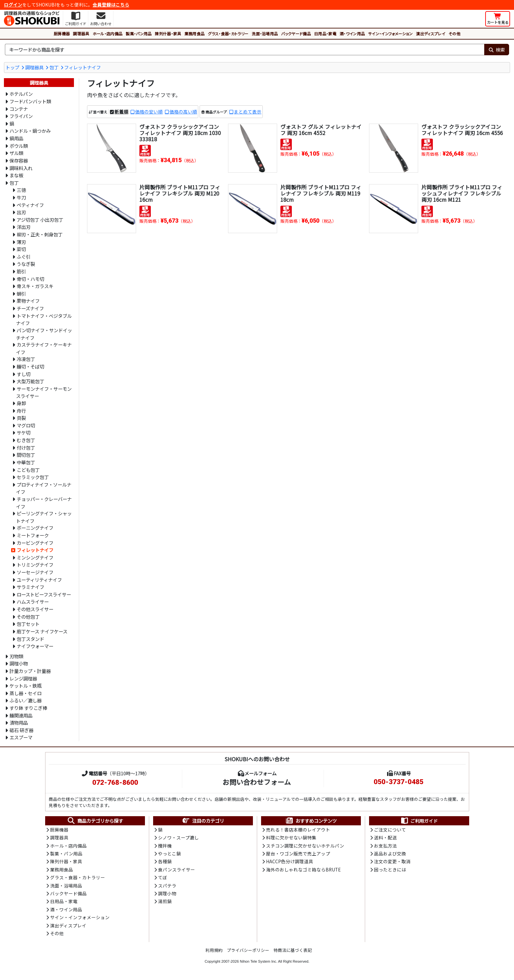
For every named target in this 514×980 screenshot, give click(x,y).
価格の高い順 (183, 112)
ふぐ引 (24, 257)
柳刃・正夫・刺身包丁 (40, 234)
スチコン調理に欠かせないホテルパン (305, 846)
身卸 (21, 403)
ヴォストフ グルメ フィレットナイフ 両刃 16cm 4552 (321, 130)
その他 (454, 34)
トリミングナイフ (35, 565)
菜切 (21, 249)
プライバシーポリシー (248, 950)
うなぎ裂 (26, 264)
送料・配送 (385, 837)
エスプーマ (21, 737)
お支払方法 (385, 846)
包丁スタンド (30, 639)
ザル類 (16, 153)
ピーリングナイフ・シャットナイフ (44, 517)
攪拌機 (165, 846)
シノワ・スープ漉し (178, 837)
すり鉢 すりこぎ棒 (28, 708)
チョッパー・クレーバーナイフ (44, 503)
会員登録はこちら (111, 5)
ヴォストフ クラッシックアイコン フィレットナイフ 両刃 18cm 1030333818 (180, 133)
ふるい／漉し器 (26, 700)
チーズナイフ (30, 308)
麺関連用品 (21, 715)
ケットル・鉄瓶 (26, 686)
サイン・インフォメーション (390, 34)
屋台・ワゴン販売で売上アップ (298, 853)
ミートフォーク (33, 535)
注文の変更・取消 (392, 861)
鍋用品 (16, 138)
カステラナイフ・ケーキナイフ (44, 348)
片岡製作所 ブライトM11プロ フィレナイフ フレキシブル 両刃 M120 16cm (180, 193)
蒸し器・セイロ (26, 693)
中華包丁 (26, 462)
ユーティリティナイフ (39, 580)
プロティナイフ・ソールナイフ (44, 488)
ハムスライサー (33, 602)
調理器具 (81, 34)
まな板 (16, 175)
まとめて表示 (248, 112)
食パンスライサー (177, 869)
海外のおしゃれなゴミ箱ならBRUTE (303, 869)
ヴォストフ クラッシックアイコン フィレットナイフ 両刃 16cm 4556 (462, 130)
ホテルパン (21, 94)
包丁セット (28, 624)
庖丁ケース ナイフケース (42, 631)
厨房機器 (62, 34)
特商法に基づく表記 (293, 950)
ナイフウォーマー (35, 646)
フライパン (21, 116)
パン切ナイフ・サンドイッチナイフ (44, 334)
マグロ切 (26, 425)
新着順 (121, 112)
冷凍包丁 (26, 359)
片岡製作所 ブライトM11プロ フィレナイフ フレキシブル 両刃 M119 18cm (321, 193)
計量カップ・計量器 (30, 671)
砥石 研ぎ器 (21, 730)
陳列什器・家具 (168, 34)
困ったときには (390, 869)
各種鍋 (165, 861)
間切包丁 (26, 455)
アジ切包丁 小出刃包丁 (40, 220)
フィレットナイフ (82, 67)
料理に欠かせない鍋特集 (291, 837)
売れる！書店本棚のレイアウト (298, 830)
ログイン (13, 5)
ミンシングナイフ (35, 557)
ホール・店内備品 (108, 34)
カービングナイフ (35, 543)
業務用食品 (195, 34)
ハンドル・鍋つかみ (30, 131)
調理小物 (19, 663)
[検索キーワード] (245, 50)
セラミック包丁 (33, 477)
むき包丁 (26, 440)
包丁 (54, 67)
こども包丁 (28, 470)
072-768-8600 (115, 782)
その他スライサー (35, 609)
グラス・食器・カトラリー (228, 34)
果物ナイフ (28, 301)
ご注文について (390, 830)
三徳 (21, 190)
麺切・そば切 (30, 366)
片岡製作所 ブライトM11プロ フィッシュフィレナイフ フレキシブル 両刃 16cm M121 (462, 193)
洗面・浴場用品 (265, 34)
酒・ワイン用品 (352, 34)
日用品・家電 (325, 34)
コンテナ (19, 109)
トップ (12, 67)
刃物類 (16, 656)
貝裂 (21, 418)
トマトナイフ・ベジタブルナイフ (44, 319)
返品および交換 (390, 853)
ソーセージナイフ (35, 572)
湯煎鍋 (165, 901)
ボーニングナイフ (35, 528)
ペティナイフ (30, 205)
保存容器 (19, 160)
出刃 (21, 212)
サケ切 (24, 432)
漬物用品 (19, 722)
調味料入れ (21, 168)
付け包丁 (26, 447)
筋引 (21, 271)
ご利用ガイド (419, 821)
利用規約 (214, 950)
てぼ (163, 877)
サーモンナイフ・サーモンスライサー (44, 392)
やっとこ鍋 (169, 853)
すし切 (24, 374)
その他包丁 (28, 617)
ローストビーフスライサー (44, 594)
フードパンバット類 (30, 101)
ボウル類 (19, 146)
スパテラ (167, 885)
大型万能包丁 (30, 381)
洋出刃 (24, 227)
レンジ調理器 (23, 678)
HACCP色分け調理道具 (290, 861)
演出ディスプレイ (431, 34)
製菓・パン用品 (139, 34)
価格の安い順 (149, 112)
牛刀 (21, 197)
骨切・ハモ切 (30, 279)
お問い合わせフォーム (257, 782)
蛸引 (21, 293)
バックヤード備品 (296, 34)
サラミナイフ (30, 587)
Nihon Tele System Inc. (258, 961)
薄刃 (21, 242)
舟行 (21, 411)
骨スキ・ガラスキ (35, 286)
